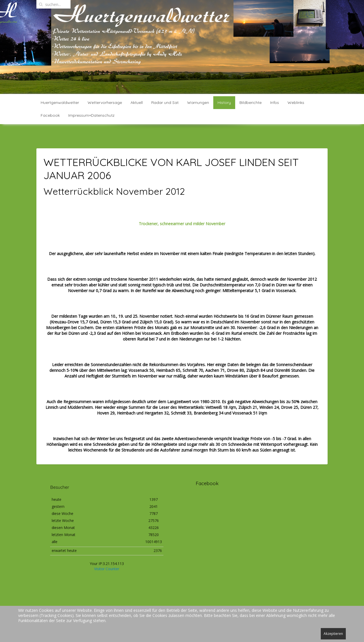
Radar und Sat (165, 102)
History (224, 102)
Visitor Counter (107, 563)
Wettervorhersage (105, 102)
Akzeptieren (333, 634)
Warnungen (198, 102)
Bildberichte (251, 102)
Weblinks (296, 102)
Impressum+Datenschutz (91, 115)
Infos (275, 102)
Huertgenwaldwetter (60, 102)
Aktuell (137, 102)
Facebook (50, 115)
